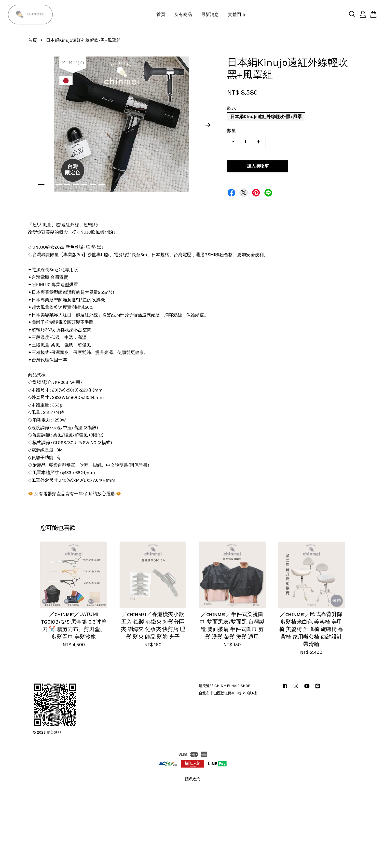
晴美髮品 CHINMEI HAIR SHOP (224, 686)
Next (208, 125)
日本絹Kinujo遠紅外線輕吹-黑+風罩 (266, 117)
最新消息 (210, 14)
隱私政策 (192, 779)
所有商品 (183, 14)
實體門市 (237, 14)
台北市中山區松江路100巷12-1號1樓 (228, 693)
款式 (232, 108)
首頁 (161, 14)
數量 (232, 131)
